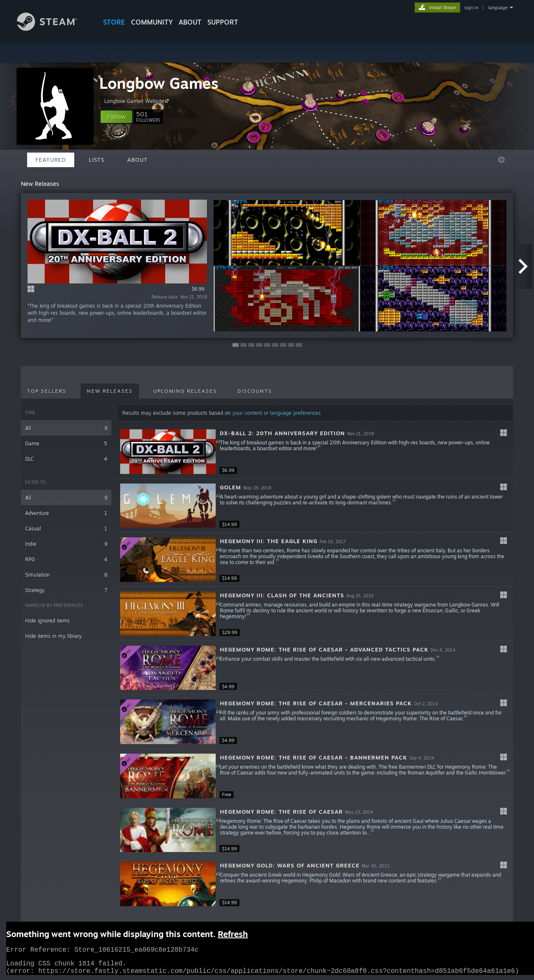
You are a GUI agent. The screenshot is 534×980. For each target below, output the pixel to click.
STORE (114, 22)
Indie (66, 544)
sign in (471, 8)
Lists (97, 160)
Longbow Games (159, 83)
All (66, 428)
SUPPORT (223, 22)
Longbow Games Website (138, 101)
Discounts (255, 391)
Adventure (66, 513)
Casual (66, 528)
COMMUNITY (152, 22)
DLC (66, 459)
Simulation (66, 575)
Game (66, 443)
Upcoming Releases (185, 391)
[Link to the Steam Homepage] (53, 29)
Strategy (66, 590)
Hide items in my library (53, 636)
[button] (116, 117)
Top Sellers (47, 391)
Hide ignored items (47, 620)
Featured (51, 160)
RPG (66, 559)
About (190, 22)
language (498, 8)
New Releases (110, 391)
